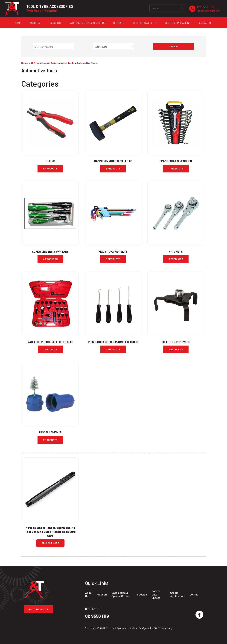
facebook (199, 615)
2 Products (50, 440)
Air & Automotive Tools (61, 63)
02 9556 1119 (208, 9)
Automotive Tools (87, 63)
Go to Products (38, 609)
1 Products (50, 349)
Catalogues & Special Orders (87, 23)
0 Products (176, 259)
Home (18, 23)
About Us (35, 23)
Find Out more (50, 543)
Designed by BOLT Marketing (155, 628)
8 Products (50, 168)
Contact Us (205, 23)
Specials (119, 23)
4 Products (50, 259)
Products (55, 23)
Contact (194, 594)
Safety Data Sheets (145, 23)
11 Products (176, 168)
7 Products (113, 349)
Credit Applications (178, 23)
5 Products (113, 259)
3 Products (113, 168)
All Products (38, 63)
